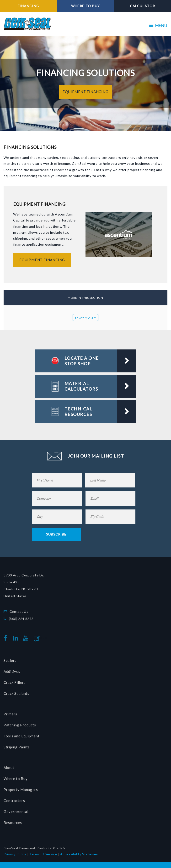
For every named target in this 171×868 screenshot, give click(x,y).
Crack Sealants (16, 693)
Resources (13, 823)
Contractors (14, 801)
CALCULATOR (143, 6)
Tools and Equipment (21, 736)
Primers (10, 714)
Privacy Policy (15, 854)
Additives (12, 671)
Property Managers (21, 790)
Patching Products (20, 725)
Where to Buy (16, 779)
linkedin (16, 638)
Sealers (10, 660)
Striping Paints (17, 747)
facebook (7, 638)
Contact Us (19, 611)
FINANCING (29, 6)
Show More (85, 318)
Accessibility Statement (80, 854)
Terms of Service (43, 854)
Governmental (16, 812)
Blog (44, 638)
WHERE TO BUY (86, 6)
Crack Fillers (15, 682)
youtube (27, 638)
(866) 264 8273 (21, 619)
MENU (158, 25)
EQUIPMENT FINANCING (85, 92)
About (9, 768)
